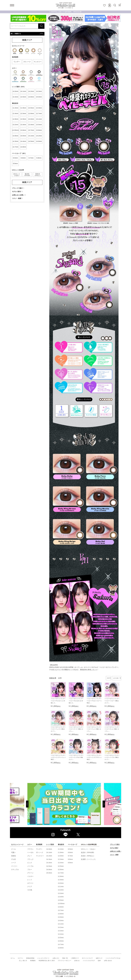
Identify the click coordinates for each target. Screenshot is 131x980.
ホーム (13, 958)
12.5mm (61, 866)
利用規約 (33, 961)
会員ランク (99, 958)
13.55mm (61, 904)
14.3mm (49, 859)
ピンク (30, 863)
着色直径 (61, 844)
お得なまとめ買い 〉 (19, 195)
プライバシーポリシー (64, 961)
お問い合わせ (108, 961)
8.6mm (70, 852)
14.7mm (61, 944)
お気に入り (56, 958)
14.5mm (49, 866)
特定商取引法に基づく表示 (47, 961)
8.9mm (70, 863)
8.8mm (70, 859)
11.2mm (61, 849)
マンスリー (40, 856)
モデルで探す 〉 (18, 192)
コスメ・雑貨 (114, 855)
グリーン (30, 873)
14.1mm (49, 852)
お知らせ (77, 961)
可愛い (14, 852)
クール (14, 849)
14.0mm (49, 849)
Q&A (99, 961)
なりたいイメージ (17, 844)
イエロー (30, 876)
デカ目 (14, 859)
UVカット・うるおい (88, 849)
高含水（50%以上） (88, 856)
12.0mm (61, 856)
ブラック (30, 859)
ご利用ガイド (75, 958)
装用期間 (39, 844)
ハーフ (14, 863)
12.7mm (61, 873)
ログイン (21, 958)
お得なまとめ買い (115, 851)
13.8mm (61, 914)
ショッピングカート (43, 958)
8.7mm (70, 856)
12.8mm (61, 876)
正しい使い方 (23, 961)
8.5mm (70, 849)
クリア (30, 886)
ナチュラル (15, 869)
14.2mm (49, 856)
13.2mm (61, 890)
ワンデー (39, 849)
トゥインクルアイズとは (113, 958)
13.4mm (61, 897)
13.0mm (61, 883)
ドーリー (14, 866)
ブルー (30, 869)
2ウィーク (40, 852)
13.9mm (61, 917)
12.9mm (61, 880)
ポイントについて (87, 958)
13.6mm (61, 907)
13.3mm (61, 893)
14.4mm (49, 863)
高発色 (14, 856)
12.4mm (61, 863)
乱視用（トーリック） (89, 859)
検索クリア (27, 40)
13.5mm (61, 900)
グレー (30, 856)
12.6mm (61, 869)
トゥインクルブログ (89, 961)
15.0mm (49, 873)
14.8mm (49, 869)
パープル (30, 866)
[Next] (112, 804)
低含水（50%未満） (88, 852)
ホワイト (30, 883)
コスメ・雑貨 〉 (18, 198)
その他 (30, 890)
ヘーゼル (30, 852)
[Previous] (19, 804)
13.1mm (61, 886)
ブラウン (30, 849)
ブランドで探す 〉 (18, 188)
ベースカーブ (73, 844)
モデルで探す (114, 848)
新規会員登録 (30, 958)
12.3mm (61, 859)
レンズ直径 (50, 844)
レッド (30, 880)
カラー (30, 844)
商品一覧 (65, 958)
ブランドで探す (115, 844)
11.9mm (61, 852)
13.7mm (61, 910)
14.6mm (61, 941)
